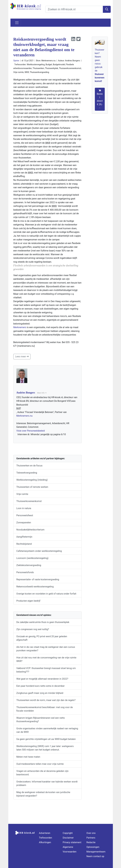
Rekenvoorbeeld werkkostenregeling (35, 587)
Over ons (91, 833)
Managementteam (96, 852)
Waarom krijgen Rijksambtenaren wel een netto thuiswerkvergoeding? (41, 720)
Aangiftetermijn (24, 537)
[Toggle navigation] (17, 23)
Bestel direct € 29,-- (100, 99)
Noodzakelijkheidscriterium (31, 530)
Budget (49, 64)
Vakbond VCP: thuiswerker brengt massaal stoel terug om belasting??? (46, 670)
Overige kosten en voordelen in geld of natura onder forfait (46, 594)
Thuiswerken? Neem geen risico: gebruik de (100, 65)
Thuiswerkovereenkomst (70, 68)
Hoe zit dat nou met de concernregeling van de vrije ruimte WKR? (46, 659)
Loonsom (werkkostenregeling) (32, 558)
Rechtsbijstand (24, 544)
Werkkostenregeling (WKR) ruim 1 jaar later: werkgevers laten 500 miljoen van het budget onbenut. (45, 748)
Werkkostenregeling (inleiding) (32, 480)
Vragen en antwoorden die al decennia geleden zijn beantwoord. (42, 773)
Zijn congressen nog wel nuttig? (33, 629)
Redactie (91, 842)
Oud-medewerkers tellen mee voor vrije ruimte (40, 764)
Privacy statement (72, 842)
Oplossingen (93, 847)
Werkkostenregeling (36, 64)
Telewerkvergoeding (27, 473)
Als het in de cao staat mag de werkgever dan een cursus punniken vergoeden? (46, 649)
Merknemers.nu (24, 416)
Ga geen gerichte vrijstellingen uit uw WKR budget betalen (46, 739)
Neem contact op (95, 856)
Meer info (42, 393)
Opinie (16, 61)
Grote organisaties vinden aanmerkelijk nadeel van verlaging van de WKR (47, 730)
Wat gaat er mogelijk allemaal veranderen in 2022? (42, 679)
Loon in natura (24, 508)
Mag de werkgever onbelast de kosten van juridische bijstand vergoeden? (43, 794)
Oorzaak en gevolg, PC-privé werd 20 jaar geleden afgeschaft (42, 638)
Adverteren (45, 833)
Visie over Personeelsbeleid (31, 431)
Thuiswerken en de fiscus (29, 466)
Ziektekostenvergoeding (29, 565)
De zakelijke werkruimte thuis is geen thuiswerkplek (43, 622)
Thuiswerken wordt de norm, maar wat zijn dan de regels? (46, 700)
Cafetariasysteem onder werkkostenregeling (39, 551)
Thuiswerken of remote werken (32, 487)
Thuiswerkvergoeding (39, 72)
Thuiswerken (38, 68)
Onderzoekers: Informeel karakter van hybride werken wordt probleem (47, 783)
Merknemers (20, 327)
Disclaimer (68, 838)
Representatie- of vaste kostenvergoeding (38, 579)
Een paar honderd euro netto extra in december (41, 686)
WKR (27, 72)
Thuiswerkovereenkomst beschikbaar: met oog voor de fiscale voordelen (45, 709)
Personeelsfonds (25, 572)
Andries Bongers (73, 61)
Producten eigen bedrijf (28, 601)
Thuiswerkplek (52, 68)
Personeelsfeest (25, 515)
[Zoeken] (107, 9)
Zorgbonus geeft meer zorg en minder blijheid (40, 693)
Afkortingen (45, 842)
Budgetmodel (59, 64)
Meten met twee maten (28, 757)
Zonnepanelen (24, 523)
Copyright (68, 833)
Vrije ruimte (19, 72)
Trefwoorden (45, 838)
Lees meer (22, 357)
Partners (91, 838)
